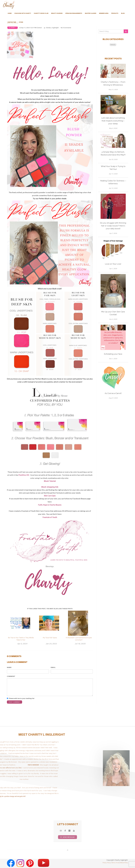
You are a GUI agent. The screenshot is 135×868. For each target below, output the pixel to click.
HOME (10, 13)
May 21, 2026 (113, 90)
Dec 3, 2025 (113, 319)
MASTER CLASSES (91, 13)
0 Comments (66, 28)
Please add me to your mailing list (22, 698)
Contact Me (12, 22)
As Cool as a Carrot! (113, 393)
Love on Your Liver (113, 264)
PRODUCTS (115, 13)
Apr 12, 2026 (113, 188)
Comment (11, 676)
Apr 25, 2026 (113, 159)
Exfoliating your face (113, 354)
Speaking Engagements (74, 13)
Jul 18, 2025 (80, 644)
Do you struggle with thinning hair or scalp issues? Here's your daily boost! (113, 226)
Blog (123, 13)
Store (21, 22)
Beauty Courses (57, 13)
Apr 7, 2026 (113, 233)
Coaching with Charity (23, 13)
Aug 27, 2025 (113, 398)
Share (12, 28)
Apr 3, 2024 (22, 644)
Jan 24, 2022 (51, 644)
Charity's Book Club (41, 13)
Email (53, 667)
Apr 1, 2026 (113, 269)
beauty (113, 45)
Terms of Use (115, 863)
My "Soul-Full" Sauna (50, 638)
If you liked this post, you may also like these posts (50, 609)
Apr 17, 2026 (113, 174)
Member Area (104, 13)
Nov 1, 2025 (113, 359)
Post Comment (15, 702)
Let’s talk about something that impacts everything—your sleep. (113, 121)
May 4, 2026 (113, 128)
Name (9, 667)
